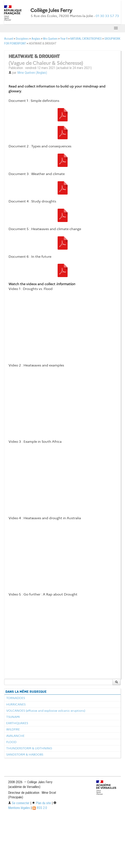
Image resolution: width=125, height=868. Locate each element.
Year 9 (64, 39)
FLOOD (11, 742)
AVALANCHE (15, 736)
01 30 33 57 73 (107, 16)
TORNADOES (16, 698)
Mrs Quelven (50, 39)
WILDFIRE (13, 729)
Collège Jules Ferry (51, 10)
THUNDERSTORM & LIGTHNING (29, 748)
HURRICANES (16, 704)
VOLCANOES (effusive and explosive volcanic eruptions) (46, 711)
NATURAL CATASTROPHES (86, 39)
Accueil (9, 39)
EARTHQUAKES (17, 723)
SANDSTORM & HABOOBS (25, 755)
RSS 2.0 (40, 808)
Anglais (36, 39)
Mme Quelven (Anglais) (32, 73)
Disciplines (22, 39)
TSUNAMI (13, 717)
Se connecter (19, 803)
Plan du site (41, 803)
